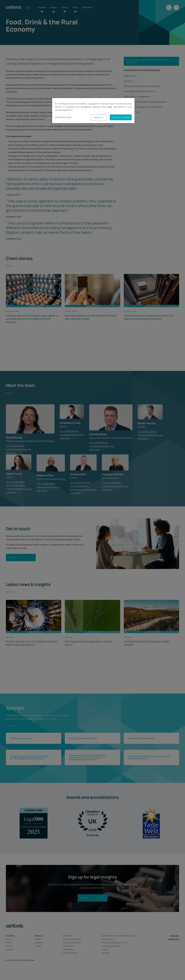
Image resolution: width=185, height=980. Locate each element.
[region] (93, 111)
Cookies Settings (63, 117)
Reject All (99, 117)
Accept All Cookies (121, 117)
